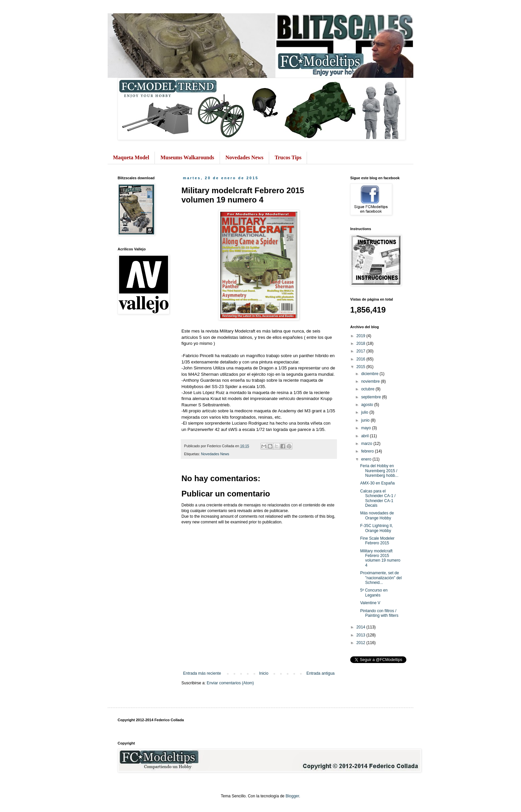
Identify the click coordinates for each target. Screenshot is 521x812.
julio (365, 412)
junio (366, 420)
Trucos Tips (288, 157)
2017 (362, 351)
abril (365, 436)
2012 (362, 643)
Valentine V (370, 603)
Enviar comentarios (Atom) (230, 683)
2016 (362, 359)
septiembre (372, 397)
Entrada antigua (320, 673)
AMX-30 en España (377, 483)
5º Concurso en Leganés (374, 593)
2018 (362, 343)
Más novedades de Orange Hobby (377, 515)
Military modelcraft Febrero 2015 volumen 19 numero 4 (380, 558)
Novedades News (245, 157)
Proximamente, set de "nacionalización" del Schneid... (381, 578)
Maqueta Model (131, 157)
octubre (368, 389)
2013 (362, 635)
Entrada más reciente (202, 673)
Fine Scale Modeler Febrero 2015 (377, 541)
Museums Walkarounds (187, 157)
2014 (362, 627)
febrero (368, 451)
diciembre (370, 374)
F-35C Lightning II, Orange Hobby (377, 528)
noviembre (371, 381)
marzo (367, 444)
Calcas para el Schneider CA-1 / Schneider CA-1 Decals (378, 498)
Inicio (264, 673)
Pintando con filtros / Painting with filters (379, 613)
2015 (362, 367)
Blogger (292, 796)
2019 (362, 336)
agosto (368, 405)
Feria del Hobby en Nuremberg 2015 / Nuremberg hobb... (379, 471)
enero (367, 459)
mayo (367, 428)
